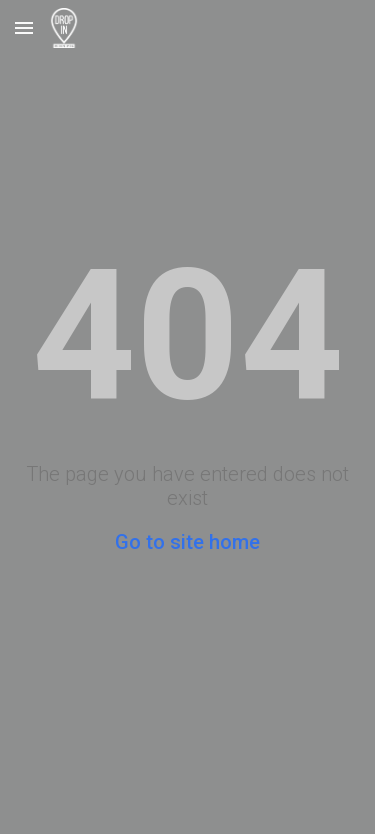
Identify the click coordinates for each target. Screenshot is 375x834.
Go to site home (187, 542)
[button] (24, 27)
